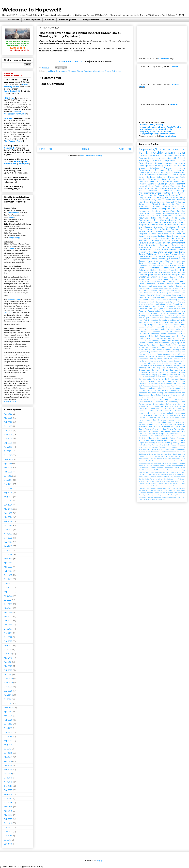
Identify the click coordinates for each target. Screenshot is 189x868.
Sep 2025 (8, 443)
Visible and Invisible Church (150, 377)
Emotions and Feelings (176, 456)
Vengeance (156, 281)
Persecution (180, 172)
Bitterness (152, 393)
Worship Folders (173, 429)
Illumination (157, 461)
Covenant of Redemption (150, 436)
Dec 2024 (8, 480)
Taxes (171, 472)
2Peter (172, 450)
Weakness (152, 388)
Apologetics (167, 311)
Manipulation (144, 490)
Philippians (173, 177)
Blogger (100, 861)
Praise (149, 363)
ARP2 (21, 164)
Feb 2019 (8, 770)
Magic (141, 443)
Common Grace (162, 454)
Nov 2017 (8, 832)
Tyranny (182, 447)
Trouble (141, 474)
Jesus (159, 463)
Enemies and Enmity (148, 259)
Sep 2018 (8, 790)
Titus (158, 247)
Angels (175, 431)
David (166, 370)
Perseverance (145, 220)
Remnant (156, 363)
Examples (142, 486)
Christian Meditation (170, 281)
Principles (142, 493)
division (152, 474)
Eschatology (163, 259)
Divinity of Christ (177, 209)
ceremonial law (160, 286)
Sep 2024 (8, 493)
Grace (170, 182)
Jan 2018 (8, 823)
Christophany (169, 452)
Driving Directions (90, 20)
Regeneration (179, 182)
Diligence (152, 325)
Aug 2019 (8, 745)
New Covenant (146, 322)
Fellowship (143, 243)
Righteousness (156, 279)
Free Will (151, 486)
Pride (173, 211)
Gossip (170, 316)
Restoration (167, 384)
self (161, 499)
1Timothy (152, 179)
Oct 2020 (8, 687)
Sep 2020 (8, 691)
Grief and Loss (179, 359)
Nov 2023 (8, 534)
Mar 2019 (8, 765)
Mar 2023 (8, 567)
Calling (165, 293)
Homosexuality (152, 343)
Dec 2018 (8, 778)
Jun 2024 (8, 505)
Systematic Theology (146, 497)
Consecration (145, 266)
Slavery (182, 288)
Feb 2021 (8, 670)
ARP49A (8, 164)
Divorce (142, 418)
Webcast (173, 497)
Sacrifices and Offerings (174, 354)
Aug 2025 (8, 447)
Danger (154, 484)
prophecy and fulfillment (160, 275)
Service (175, 288)
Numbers (168, 168)
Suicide (151, 472)
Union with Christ (146, 182)
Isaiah (141, 166)
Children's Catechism (156, 177)
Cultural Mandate (168, 436)
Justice (146, 291)
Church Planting (152, 341)
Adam (158, 311)
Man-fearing (157, 327)
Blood (162, 452)
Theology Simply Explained (80, 71)
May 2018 (8, 807)
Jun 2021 (8, 654)
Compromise (153, 434)
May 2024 (8, 509)
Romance (162, 291)
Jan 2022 (8, 625)
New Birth (168, 288)
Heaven (165, 211)
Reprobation (159, 404)
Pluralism (163, 465)
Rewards (154, 291)
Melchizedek (161, 443)
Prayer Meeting (177, 170)
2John (183, 390)
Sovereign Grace (166, 184)
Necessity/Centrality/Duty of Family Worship (160, 127)
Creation (169, 261)
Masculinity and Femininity (154, 400)
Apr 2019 (8, 761)
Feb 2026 (8, 422)
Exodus (143, 158)
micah (166, 247)
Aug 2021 (8, 645)
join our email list (18, 50)
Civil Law (143, 434)
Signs (179, 336)
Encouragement (155, 359)
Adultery (171, 286)
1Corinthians (144, 202)
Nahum (12, 217)
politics (182, 345)
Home (86, 149)
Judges (142, 261)
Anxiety (157, 322)
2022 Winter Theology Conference (164, 390)
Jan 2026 (8, 426)
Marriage (181, 191)
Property (150, 493)
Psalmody (164, 375)
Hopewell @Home (68, 20)
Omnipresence (179, 400)
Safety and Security (176, 404)
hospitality (156, 449)
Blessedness (144, 241)
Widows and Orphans (170, 338)
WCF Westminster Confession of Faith (157, 175)
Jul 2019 (8, 749)
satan (183, 429)
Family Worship (151, 153)
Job (163, 463)
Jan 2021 (8, 674)
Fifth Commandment (175, 243)
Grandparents (160, 486)
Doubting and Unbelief (176, 313)
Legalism (181, 232)
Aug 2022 (8, 596)
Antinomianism (146, 247)
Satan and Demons (172, 279)
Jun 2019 (8, 753)
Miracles (152, 300)
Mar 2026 (8, 418)
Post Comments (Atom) (91, 156)
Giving (182, 259)
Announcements (146, 193)
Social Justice (152, 356)
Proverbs (11, 249)
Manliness (153, 490)
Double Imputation (158, 347)
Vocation (146, 297)
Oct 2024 (8, 488)
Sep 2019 (8, 741)
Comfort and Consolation (173, 322)
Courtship (174, 277)
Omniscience (144, 384)
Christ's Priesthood (163, 193)
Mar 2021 (8, 666)
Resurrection (145, 204)
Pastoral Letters (155, 225)
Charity (142, 341)
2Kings (153, 202)
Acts (150, 158)
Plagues (182, 445)
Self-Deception (145, 386)
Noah (166, 490)
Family (182, 252)
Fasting (163, 316)
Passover (181, 372)
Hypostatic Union (165, 309)
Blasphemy (161, 368)
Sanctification (146, 163)
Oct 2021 (8, 637)
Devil (147, 347)
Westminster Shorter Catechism (107, 71)
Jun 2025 (8, 455)
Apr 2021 (8, 662)
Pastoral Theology (148, 263)
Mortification (171, 227)
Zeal (149, 449)
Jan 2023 (8, 575)
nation (158, 474)
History (182, 370)
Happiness (167, 350)
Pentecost (151, 354)
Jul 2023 (8, 550)
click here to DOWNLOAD (72, 62)
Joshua (175, 241)
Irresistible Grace (145, 463)
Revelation (160, 170)
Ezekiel (160, 459)
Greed (182, 418)
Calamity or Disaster (176, 413)
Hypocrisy (143, 352)
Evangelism (163, 195)
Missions (159, 213)
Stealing (182, 375)
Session (155, 386)
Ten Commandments (165, 220)
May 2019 (8, 757)
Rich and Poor (179, 384)
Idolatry (182, 202)
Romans (155, 156)
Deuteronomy (145, 170)
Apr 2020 (8, 712)
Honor (182, 350)
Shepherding (172, 291)
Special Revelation (164, 295)
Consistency (150, 481)
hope (176, 252)
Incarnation (165, 238)
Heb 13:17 (8, 313)
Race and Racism (158, 329)
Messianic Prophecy (148, 252)
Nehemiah (143, 465)
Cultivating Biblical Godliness (153, 270)
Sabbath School (14, 213)
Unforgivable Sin (167, 406)
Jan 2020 (8, 724)
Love (174, 193)
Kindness (181, 440)
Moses (182, 443)
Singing (142, 356)
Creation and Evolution (170, 341)
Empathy (182, 484)
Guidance (142, 461)
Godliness (174, 370)
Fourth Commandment (165, 250)
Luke (182, 161)
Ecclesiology (159, 197)
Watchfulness (165, 497)
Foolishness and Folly (176, 347)
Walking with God (159, 429)
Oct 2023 (8, 538)
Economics (150, 284)
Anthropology (168, 377)
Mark (141, 207)
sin (164, 499)
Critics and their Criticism (175, 481)
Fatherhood (144, 334)
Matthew (167, 156)
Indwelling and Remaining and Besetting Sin (167, 361)
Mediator (155, 318)
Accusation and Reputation (160, 431)
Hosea (173, 266)
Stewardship (156, 447)
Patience (143, 363)
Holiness (166, 186)
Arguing (142, 452)
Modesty (173, 372)
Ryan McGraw (176, 427)
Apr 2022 (8, 612)
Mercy (182, 241)
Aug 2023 (8, 546)
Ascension (143, 393)
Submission (177, 295)
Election (169, 197)
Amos (166, 254)
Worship (163, 188)
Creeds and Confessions (150, 370)
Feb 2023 (8, 571)
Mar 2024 (8, 517)
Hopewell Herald (146, 186)
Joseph (142, 424)
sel (159, 499)
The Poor (169, 345)
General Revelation (168, 334)
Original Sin (163, 424)
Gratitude (149, 397)
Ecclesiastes (169, 213)
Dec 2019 (8, 728)
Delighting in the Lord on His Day (155, 132)
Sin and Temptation (162, 216)
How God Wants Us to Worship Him (156, 129)
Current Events (144, 484)
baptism (181, 179)
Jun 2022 (8, 604)
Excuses (153, 459)
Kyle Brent (169, 463)
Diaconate (164, 245)
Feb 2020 (8, 720)
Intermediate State (164, 422)
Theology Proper (146, 311)
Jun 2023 (8, 555)
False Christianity (160, 218)
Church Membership (148, 195)
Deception (181, 436)
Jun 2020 (8, 703)
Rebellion (173, 375)
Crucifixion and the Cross (175, 415)
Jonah (176, 325)
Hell (153, 213)
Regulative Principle (167, 179)
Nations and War (176, 381)
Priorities (152, 468)
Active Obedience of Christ (174, 365)
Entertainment (144, 459)
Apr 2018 (8, 811)
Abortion (142, 413)
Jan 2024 (8, 526)
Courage (165, 277)
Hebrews (181, 168)
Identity (149, 461)
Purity (159, 354)
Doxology (161, 484)
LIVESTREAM (13, 20)
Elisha (175, 484)
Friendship (174, 270)
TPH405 (18, 162)
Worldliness (151, 254)
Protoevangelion (159, 493)
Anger (141, 347)
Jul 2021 (7, 650)
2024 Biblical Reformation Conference (168, 411)
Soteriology (181, 470)
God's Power (172, 236)
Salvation (153, 243)
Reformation (168, 268)
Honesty (171, 420)
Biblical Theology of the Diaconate (168, 204)
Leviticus (163, 182)
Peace (182, 250)
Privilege (160, 468)
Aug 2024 (8, 497)
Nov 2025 (8, 435)
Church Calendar (146, 415)
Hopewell (143, 372)
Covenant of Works (157, 313)
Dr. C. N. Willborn (146, 438)
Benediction (153, 320)
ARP (171, 474)
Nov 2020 (8, 683)
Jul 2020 (8, 699)
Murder (182, 309)
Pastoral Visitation (153, 465)
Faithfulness (180, 261)
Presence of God (163, 300)
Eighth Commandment (172, 297)
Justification (144, 188)
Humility (143, 184)
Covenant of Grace (160, 266)
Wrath (176, 197)
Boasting (160, 393)
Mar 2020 (8, 716)
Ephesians (149, 166)
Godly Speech (178, 222)
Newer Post (46, 149)
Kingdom (143, 225)
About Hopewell (32, 20)
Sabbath (154, 188)
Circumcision (165, 304)
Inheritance (170, 397)
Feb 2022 (8, 621)
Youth (157, 304)
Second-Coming (162, 229)
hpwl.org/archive (168, 136)
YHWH (179, 497)
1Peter (160, 254)
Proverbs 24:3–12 (12, 91)
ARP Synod (143, 431)
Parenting (174, 195)
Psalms (181, 153)
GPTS (183, 459)
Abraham (151, 413)
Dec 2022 (8, 579)
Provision (159, 402)
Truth (146, 320)
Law (176, 309)
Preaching (180, 200)
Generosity (174, 259)
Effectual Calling (178, 304)
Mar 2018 (8, 815)
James (142, 254)
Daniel (151, 456)
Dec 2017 (8, 827)
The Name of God (179, 472)
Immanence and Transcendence (173, 461)
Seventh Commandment (168, 284)
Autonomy (170, 477)
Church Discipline (176, 263)
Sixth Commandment (173, 318)
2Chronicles (165, 450)
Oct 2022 (8, 588)
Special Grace (144, 472)
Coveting (143, 325)
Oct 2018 (8, 786)
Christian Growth (177, 254)
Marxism (160, 490)
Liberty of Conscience (158, 372)
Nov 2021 (8, 633)
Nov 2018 (8, 782)
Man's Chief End (155, 261)
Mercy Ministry (173, 443)
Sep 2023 (8, 542)
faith (156, 182)
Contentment (145, 250)
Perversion (143, 375)
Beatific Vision (145, 288)
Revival (162, 263)
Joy (178, 211)
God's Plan (167, 359)
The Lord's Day (178, 186)
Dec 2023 (8, 530)
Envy (153, 395)
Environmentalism (162, 438)
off (157, 499)
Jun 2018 (8, 803)
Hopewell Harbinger (148, 309)
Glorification (167, 191)
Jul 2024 (8, 501)
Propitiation (180, 343)
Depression (147, 379)
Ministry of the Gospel (171, 327)
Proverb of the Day (159, 172)
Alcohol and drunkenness (174, 356)
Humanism (177, 486)
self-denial (165, 474)
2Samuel (152, 184)
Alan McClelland (179, 474)
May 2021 (8, 658)
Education (169, 484)
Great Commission (147, 256)
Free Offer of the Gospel (150, 350)
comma (153, 499)
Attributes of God (152, 293)
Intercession (164, 343)
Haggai (169, 486)
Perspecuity (181, 490)
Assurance (143, 218)
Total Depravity (155, 232)
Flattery (173, 438)
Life (184, 320)
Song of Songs (14, 238)
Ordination (155, 277)
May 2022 (8, 608)
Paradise (174, 445)
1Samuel (181, 193)
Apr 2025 (8, 464)
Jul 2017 (8, 840)
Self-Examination (160, 470)
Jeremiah (181, 397)
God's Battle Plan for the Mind (171, 306)
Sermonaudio (62, 71)
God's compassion (147, 381)
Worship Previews (146, 304)
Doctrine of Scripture (149, 211)
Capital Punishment (152, 479)
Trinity (158, 186)
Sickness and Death (167, 386)
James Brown (179, 422)
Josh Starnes (173, 488)
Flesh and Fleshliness (172, 459)
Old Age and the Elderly (159, 445)
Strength (181, 268)
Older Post (125, 149)
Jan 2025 (8, 476)
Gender (153, 440)
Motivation (143, 445)
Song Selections (179, 493)
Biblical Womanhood (152, 452)
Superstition (166, 447)
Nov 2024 (8, 484)
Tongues (175, 447)
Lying (172, 343)
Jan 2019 (8, 774)
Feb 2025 (8, 472)
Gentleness (162, 440)
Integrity (151, 422)
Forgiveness (151, 236)
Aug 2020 (8, 695)
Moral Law (50, 71)
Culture (165, 331)
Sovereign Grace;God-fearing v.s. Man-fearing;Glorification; (162, 495)
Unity (183, 300)
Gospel (175, 245)
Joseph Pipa (162, 488)
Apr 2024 (8, 513)
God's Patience (165, 325)
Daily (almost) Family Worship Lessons (157, 134)
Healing (176, 350)
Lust (150, 327)
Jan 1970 (8, 844)
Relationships (169, 468)
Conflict (182, 368)
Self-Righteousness (168, 363)
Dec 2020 (8, 679)
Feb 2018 (8, 819)
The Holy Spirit (155, 200)
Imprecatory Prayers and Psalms (161, 352)
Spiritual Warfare (178, 302)
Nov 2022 (8, 583)
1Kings (182, 197)
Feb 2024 (8, 521)
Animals (142, 477)
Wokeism (143, 449)
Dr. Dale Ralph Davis (170, 418)
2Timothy (159, 227)
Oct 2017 (8, 836)
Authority (161, 243)
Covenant (148, 197)
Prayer (159, 163)
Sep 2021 (8, 641)
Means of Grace (169, 200)
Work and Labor (165, 252)
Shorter (8, 118)
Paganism (172, 490)
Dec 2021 (8, 629)
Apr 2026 (8, 414)
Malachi (182, 488)
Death (155, 238)
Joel (183, 245)
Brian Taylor (161, 413)
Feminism (157, 379)
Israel (161, 288)
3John (160, 356)
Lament (176, 463)
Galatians (161, 236)
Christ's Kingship (159, 209)
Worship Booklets (155, 365)
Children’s (10, 98)
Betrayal (182, 431)
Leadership (143, 327)
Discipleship (144, 302)
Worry (176, 345)
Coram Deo (172, 454)
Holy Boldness (159, 420)
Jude (183, 325)
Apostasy (143, 368)
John (171, 172)
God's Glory (179, 218)
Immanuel (181, 420)
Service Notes (172, 470)
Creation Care (159, 415)
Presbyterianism (145, 402)
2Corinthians (180, 216)
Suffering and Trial (164, 166)
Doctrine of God (153, 418)
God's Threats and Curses (174, 379)
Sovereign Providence (175, 163)
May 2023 (8, 559)
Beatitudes (143, 359)
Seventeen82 (144, 447)
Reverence (165, 427)
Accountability (180, 450)
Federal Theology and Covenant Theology (162, 221)
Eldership (152, 234)
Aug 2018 (8, 794)
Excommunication (178, 331)
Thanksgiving (175, 300)
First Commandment (148, 306)
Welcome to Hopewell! (32, 10)
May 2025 (8, 459)
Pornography (154, 375)
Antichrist (148, 477)
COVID (182, 338)
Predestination (178, 238)
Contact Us (110, 20)
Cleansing (155, 288)
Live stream (160, 158)
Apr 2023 (8, 563)
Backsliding (180, 286)
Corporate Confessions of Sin (172, 434)
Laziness (162, 381)
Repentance (174, 188)
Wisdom (161, 202)
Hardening (143, 361)
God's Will (151, 295)
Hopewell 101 (171, 202)
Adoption (143, 234)
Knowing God (151, 424)
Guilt (179, 334)
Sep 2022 (8, 592)
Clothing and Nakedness (147, 454)
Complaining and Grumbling (170, 320)
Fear (141, 291)
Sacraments (180, 213)
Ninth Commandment (159, 302)
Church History (172, 368)
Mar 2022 (8, 617)
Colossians (170, 232)
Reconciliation (153, 268)
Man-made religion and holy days (170, 256)
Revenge (143, 345)
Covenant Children (161, 207)
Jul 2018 (8, 799)
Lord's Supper (175, 234)
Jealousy (154, 463)
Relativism (169, 493)
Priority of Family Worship (151, 125)
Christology (144, 172)
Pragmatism (171, 465)
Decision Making (161, 456)
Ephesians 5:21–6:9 (11, 402)
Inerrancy (143, 422)
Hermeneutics (145, 420)
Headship (160, 397)
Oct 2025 (8, 439)
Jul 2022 (8, 600)
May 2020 (8, 707)
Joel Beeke (151, 488)
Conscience (174, 293)
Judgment (180, 184)
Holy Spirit (143, 200)
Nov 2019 (8, 732)
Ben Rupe (151, 368)
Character (163, 479)
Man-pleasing (150, 443)
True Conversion (147, 245)
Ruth (162, 318)
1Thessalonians (179, 247)
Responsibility (156, 384)
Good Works (162, 234)
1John (148, 207)
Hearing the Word (161, 241)
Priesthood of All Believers (160, 272)
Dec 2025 (8, 430)
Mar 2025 (8, 468)
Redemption (144, 279)
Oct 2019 (8, 736)
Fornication (154, 334)
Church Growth (180, 452)
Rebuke (171, 329)
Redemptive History (168, 336)
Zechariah (146, 499)
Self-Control (149, 470)
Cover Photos (160, 481)
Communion (155, 331)
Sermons (50, 20)
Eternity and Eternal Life (149, 316)
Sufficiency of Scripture (149, 406)
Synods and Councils (161, 472)
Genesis (143, 156)
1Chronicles (162, 388)
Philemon (172, 424)
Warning (157, 497)
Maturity (182, 463)
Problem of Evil (154, 427)
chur (147, 474)
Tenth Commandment (156, 345)
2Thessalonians (156, 297)
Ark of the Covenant (159, 477)
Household (172, 440)
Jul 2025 (8, 451)
